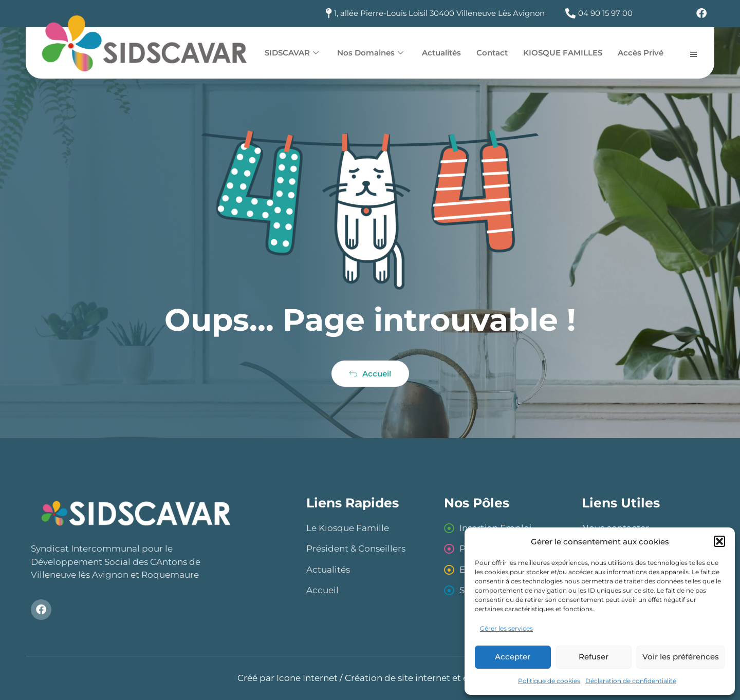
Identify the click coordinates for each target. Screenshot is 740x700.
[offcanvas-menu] (693, 54)
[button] (719, 541)
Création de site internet (397, 678)
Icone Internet (307, 678)
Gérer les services (506, 628)
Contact (492, 53)
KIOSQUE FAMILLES (563, 53)
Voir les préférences (681, 657)
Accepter (513, 657)
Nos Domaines (370, 53)
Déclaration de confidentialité (631, 681)
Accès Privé (641, 53)
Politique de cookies (549, 681)
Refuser (594, 657)
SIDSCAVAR (292, 53)
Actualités (441, 53)
